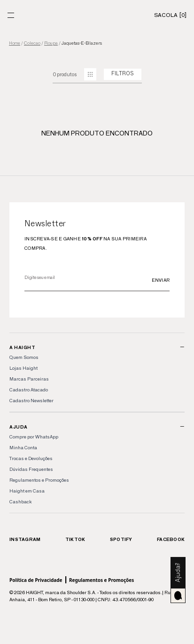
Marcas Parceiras (29, 379)
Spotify (121, 539)
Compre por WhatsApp (34, 437)
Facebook (171, 539)
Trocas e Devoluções (31, 458)
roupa (51, 43)
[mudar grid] (90, 74)
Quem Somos (24, 357)
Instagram (25, 539)
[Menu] (11, 15)
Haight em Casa (27, 491)
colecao (32, 43)
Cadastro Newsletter (31, 401)
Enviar (161, 280)
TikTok (75, 539)
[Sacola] (170, 15)
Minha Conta (23, 448)
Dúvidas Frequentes (31, 469)
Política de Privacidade (36, 580)
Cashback (20, 502)
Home (15, 44)
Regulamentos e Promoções (39, 480)
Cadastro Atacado (29, 390)
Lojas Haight (23, 368)
